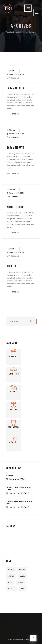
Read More (15, 114)
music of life (14, 266)
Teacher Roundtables (15, 32)
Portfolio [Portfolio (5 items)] (11, 589)
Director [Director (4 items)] (11, 576)
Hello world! (10, 476)
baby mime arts (15, 88)
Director (12, 71)
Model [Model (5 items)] (10, 582)
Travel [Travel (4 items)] (23, 589)
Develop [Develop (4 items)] (22, 570)
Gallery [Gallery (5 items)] (23, 576)
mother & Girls (15, 207)
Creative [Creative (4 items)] (11, 570)
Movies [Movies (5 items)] (20, 582)
